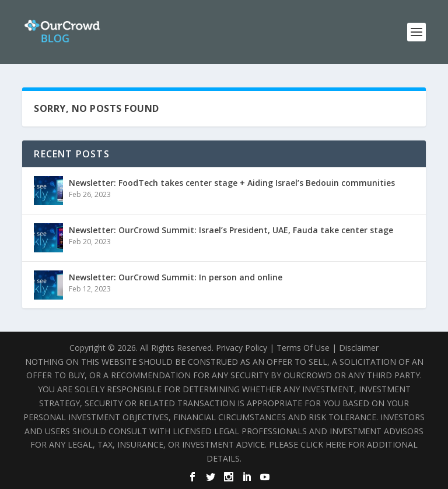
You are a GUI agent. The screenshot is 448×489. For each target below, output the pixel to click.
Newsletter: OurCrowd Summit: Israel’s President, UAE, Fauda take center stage (231, 230)
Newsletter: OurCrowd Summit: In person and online (176, 277)
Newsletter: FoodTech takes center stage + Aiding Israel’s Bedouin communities (232, 183)
